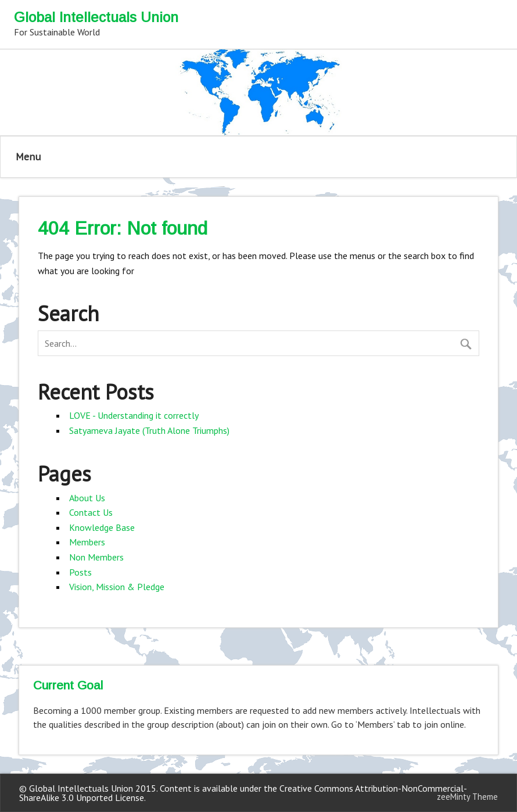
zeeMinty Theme (467, 797)
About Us (87, 498)
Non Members (96, 557)
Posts (80, 572)
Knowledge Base (102, 527)
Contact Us (91, 512)
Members (87, 542)
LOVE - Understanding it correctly (134, 415)
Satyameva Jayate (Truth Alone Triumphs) (149, 430)
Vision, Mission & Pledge (117, 587)
